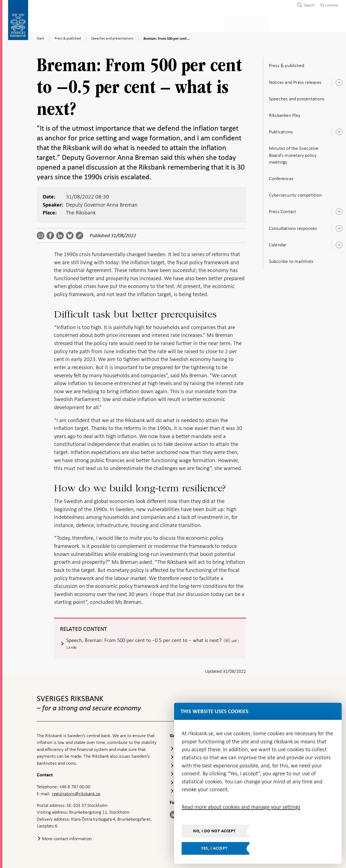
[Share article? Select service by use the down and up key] (61, 234)
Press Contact (283, 210)
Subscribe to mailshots (291, 260)
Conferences (281, 177)
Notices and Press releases (295, 81)
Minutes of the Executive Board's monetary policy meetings (294, 154)
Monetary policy (131, 23)
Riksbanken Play (285, 114)
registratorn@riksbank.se (76, 792)
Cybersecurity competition (295, 193)
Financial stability (178, 23)
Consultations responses (293, 227)
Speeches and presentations (297, 97)
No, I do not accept (214, 831)
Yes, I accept (214, 848)
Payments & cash (85, 23)
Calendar (278, 243)
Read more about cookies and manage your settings (241, 807)
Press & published (251, 23)
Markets (215, 23)
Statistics (47, 23)
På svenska (329, 5)
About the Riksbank (299, 23)
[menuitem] (328, 5)
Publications (281, 130)
